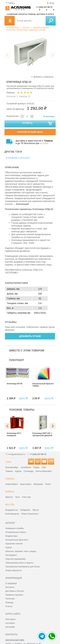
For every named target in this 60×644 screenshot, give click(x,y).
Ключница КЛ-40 (15, 384)
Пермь (36, 467)
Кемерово (38, 484)
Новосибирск (12, 484)
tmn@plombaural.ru (17, 454)
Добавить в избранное (44, 77)
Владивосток (12, 510)
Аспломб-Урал (13, 28)
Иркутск (9, 497)
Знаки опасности (14, 570)
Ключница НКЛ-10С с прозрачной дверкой (42, 434)
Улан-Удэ (26, 497)
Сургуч (9, 547)
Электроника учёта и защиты (20, 563)
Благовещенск (12, 514)
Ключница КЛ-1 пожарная (14, 434)
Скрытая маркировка (16, 559)
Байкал (10, 492)
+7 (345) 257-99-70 (44, 7)
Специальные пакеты (16, 532)
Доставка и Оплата (15, 591)
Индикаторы (11, 536)
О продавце (11, 583)
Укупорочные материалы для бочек (23, 567)
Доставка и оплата (45, 14)
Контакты (23, 14)
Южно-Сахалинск (30, 514)
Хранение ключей (41, 28)
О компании (12, 14)
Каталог (26, 28)
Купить (37, 124)
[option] (30, 52)
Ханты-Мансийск (43, 471)
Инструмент (11, 555)
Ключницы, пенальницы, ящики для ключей (26, 30)
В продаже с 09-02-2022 (18, 158)
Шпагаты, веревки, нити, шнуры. (21, 551)
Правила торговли (14, 595)
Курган (18, 471)
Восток (10, 505)
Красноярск (26, 484)
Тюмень (9, 471)
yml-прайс (10, 627)
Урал (8, 462)
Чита (17, 497)
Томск (48, 484)
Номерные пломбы (15, 528)
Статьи (9, 606)
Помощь (32, 14)
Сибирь (10, 479)
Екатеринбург (12, 467)
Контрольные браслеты (17, 540)
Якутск (36, 510)
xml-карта (10, 623)
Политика (10, 599)
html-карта (10, 619)
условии (44, 143)
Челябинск (26, 467)
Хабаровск (25, 510)
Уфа (44, 467)
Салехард (28, 471)
